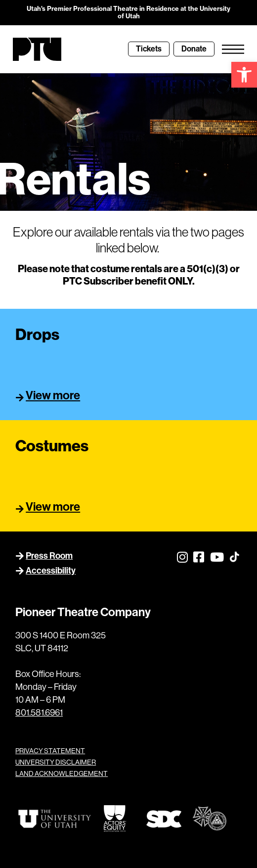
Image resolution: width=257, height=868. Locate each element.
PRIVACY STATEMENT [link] (50, 751)
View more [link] (53, 395)
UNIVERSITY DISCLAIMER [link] (56, 762)
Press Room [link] (49, 556)
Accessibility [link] (51, 571)
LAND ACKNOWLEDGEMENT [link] (62, 773)
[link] (244, 75)
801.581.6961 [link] (39, 713)
